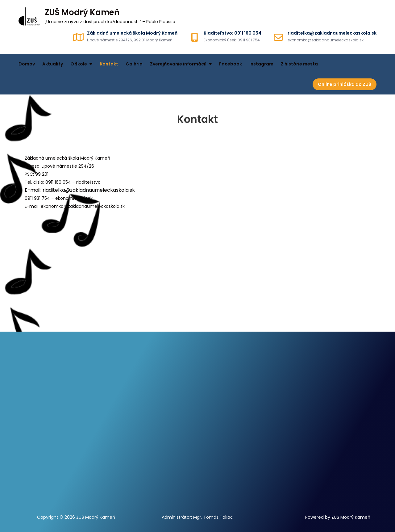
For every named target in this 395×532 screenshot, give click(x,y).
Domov (27, 64)
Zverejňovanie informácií (178, 64)
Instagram (261, 64)
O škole (79, 64)
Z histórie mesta (299, 64)
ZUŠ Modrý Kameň (82, 12)
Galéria (134, 64)
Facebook (231, 64)
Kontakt (109, 64)
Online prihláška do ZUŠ (345, 84)
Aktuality (53, 64)
